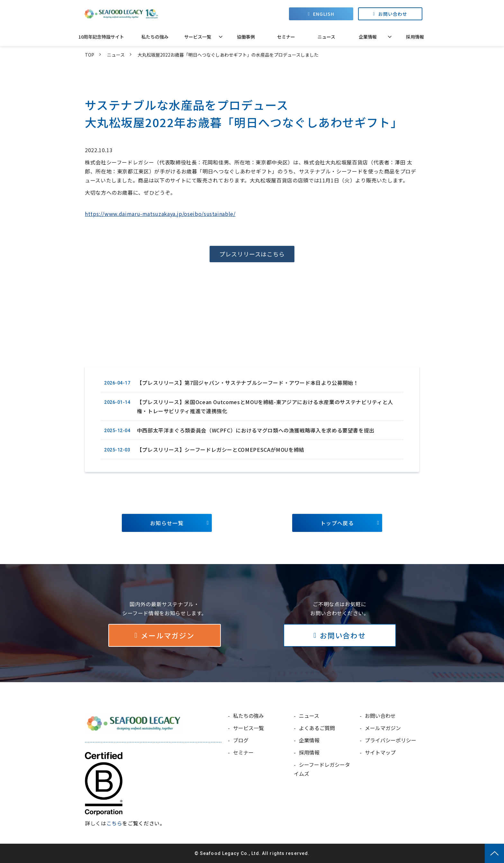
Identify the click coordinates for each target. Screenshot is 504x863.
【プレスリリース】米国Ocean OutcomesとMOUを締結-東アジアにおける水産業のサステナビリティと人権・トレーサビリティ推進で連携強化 (265, 406)
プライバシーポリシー (391, 740)
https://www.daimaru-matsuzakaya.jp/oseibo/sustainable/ (160, 214)
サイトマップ (380, 752)
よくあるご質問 (317, 728)
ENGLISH (324, 14)
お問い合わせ (393, 14)
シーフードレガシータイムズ (322, 769)
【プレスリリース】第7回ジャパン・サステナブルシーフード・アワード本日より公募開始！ (248, 383)
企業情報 (368, 37)
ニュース (326, 37)
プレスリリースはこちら (252, 254)
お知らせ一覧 (167, 523)
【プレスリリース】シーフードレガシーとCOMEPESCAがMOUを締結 (221, 450)
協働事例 (246, 37)
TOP (90, 55)
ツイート (102, 351)
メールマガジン (167, 635)
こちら (114, 823)
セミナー (286, 37)
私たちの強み (155, 37)
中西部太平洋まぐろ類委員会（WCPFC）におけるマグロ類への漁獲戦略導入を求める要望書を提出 (256, 430)
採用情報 (415, 37)
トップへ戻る (337, 523)
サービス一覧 (198, 37)
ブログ (241, 740)
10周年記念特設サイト (101, 37)
